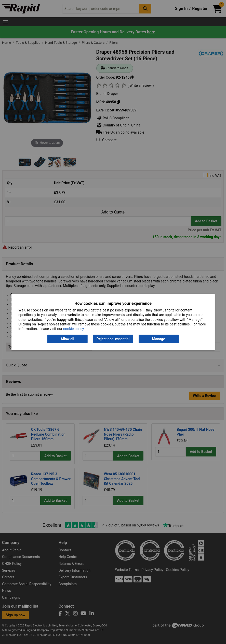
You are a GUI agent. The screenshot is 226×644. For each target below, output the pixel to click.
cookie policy (74, 329)
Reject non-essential (113, 339)
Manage (159, 339)
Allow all (67, 339)
